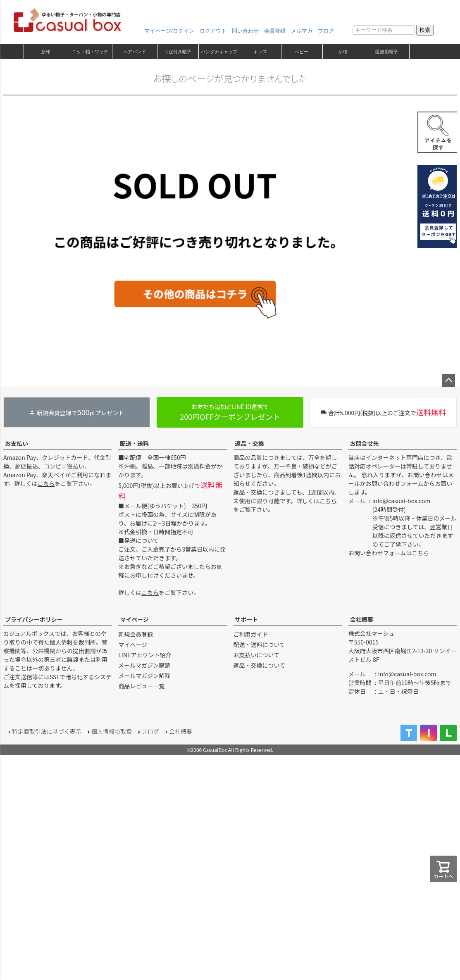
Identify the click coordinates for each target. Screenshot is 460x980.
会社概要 (362, 619)
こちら (46, 483)
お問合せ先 (365, 443)
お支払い (17, 443)
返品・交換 (250, 443)
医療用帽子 (387, 52)
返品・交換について (260, 665)
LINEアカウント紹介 (145, 655)
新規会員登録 (136, 634)
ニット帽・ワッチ (90, 52)
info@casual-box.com (402, 501)
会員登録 (275, 31)
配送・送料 (134, 443)
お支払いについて (257, 655)
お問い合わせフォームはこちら (389, 553)
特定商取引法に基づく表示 (45, 730)
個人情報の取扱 (110, 730)
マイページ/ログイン (169, 31)
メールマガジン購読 (144, 665)
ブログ (326, 31)
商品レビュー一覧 (141, 686)
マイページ (134, 619)
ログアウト (213, 31)
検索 (425, 30)
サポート (247, 619)
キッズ (260, 52)
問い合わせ (245, 31)
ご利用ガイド (251, 634)
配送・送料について (260, 645)
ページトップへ (448, 381)
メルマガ (302, 31)
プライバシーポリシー (34, 619)
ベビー (302, 52)
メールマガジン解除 (144, 676)
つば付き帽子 (178, 52)
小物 (343, 52)
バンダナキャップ (219, 52)
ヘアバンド (135, 52)
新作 (46, 52)
